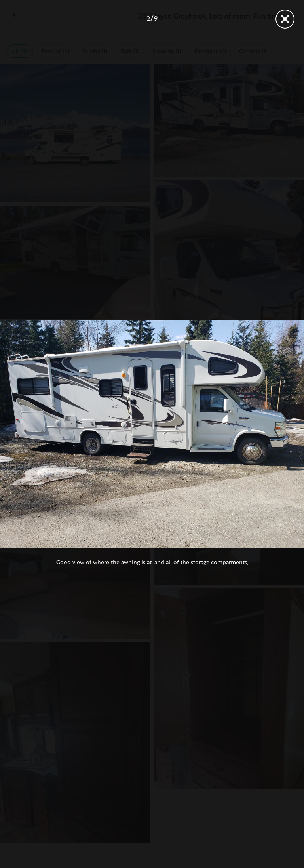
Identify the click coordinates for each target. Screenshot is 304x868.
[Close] (285, 19)
